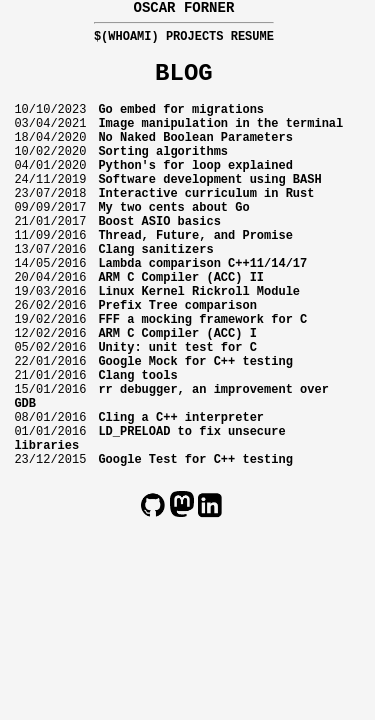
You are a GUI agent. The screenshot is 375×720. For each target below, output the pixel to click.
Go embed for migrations (181, 123)
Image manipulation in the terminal (220, 140)
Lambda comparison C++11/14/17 (202, 310)
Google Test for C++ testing (195, 548)
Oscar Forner (183, 9)
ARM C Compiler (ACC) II (181, 327)
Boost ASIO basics (159, 259)
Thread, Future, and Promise (195, 276)
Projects (195, 41)
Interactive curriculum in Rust (206, 225)
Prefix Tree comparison (177, 361)
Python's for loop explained (195, 191)
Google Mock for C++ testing (195, 429)
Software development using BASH (209, 208)
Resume (252, 41)
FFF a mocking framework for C (202, 378)
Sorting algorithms (163, 174)
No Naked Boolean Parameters (195, 157)
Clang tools (137, 446)
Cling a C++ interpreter (181, 497)
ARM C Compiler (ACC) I (177, 395)
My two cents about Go (173, 242)
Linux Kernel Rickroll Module (199, 344)
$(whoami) (126, 41)
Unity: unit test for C (177, 412)
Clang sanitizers (155, 293)
